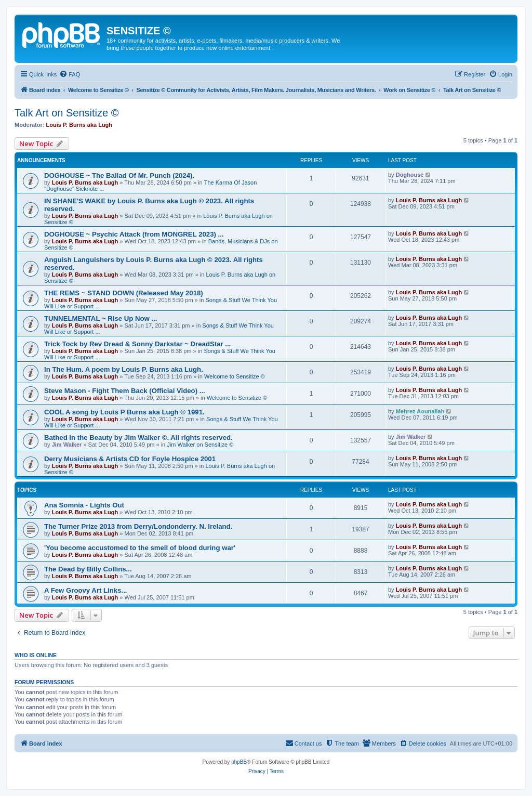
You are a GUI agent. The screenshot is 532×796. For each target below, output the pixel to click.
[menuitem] (70, 74)
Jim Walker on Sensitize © (200, 445)
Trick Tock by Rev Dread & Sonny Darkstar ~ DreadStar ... (137, 344)
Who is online (36, 655)
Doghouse (410, 175)
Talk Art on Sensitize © (66, 113)
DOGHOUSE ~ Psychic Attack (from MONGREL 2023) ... (134, 234)
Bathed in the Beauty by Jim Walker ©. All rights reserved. (138, 438)
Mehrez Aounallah (420, 411)
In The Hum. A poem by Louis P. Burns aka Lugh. (124, 369)
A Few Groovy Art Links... (86, 590)
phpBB (239, 762)
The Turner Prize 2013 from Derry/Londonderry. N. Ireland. (138, 526)
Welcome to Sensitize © (235, 376)
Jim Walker (67, 445)
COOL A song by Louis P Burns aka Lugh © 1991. (124, 412)
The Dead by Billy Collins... (88, 569)
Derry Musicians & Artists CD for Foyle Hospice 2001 (130, 459)
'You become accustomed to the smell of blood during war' (140, 548)
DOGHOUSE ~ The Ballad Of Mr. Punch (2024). (119, 175)
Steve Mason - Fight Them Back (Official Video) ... (125, 391)
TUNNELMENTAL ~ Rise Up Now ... (101, 318)
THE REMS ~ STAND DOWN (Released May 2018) (124, 293)
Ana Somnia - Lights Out (84, 505)
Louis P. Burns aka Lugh (79, 125)
